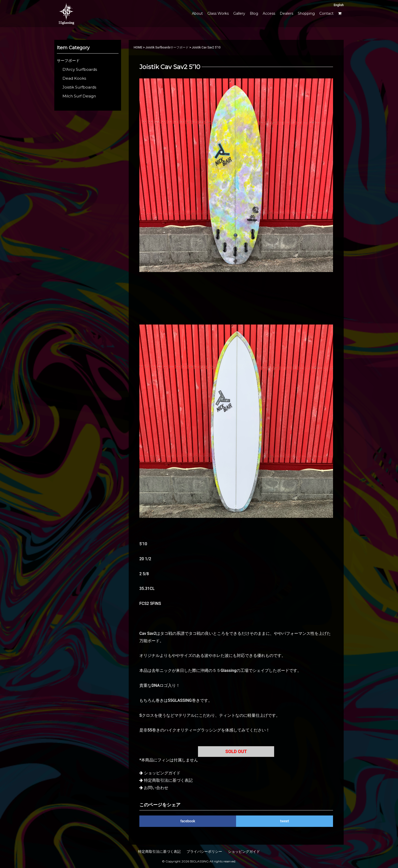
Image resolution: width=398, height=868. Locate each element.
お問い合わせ (156, 788)
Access (269, 13)
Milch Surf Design (79, 96)
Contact (326, 13)
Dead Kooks (74, 78)
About (197, 13)
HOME (138, 47)
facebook (188, 821)
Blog (254, 13)
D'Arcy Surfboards (80, 70)
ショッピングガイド (162, 773)
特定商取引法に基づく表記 (168, 780)
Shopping (306, 13)
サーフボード (179, 47)
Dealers (286, 13)
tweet (285, 821)
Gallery (239, 13)
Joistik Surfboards (158, 47)
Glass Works (218, 13)
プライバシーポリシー (204, 852)
